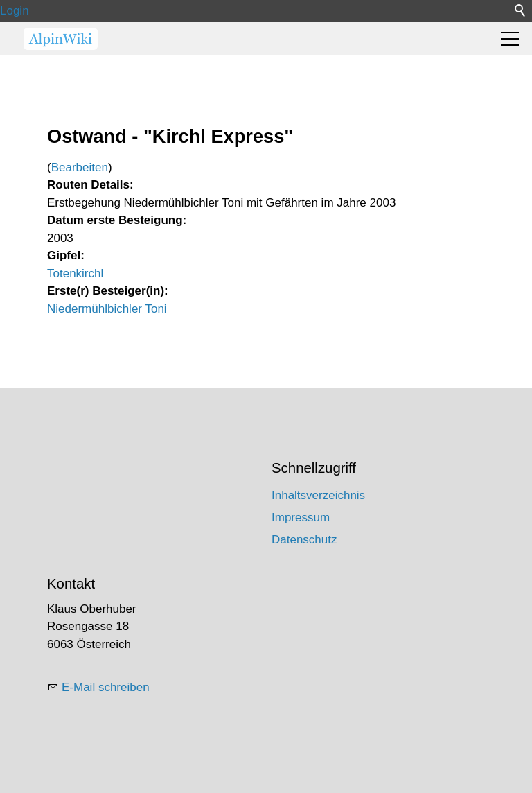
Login (15, 11)
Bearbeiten (80, 167)
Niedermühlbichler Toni (107, 309)
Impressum (301, 517)
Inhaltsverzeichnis (318, 495)
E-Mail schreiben (106, 687)
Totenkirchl (75, 273)
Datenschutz (304, 540)
